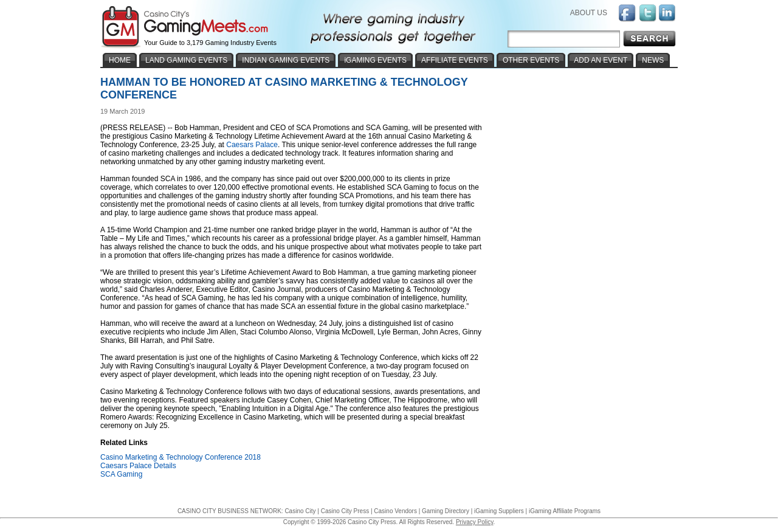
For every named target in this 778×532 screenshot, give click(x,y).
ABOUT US (589, 13)
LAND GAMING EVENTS (186, 60)
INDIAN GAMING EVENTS (286, 60)
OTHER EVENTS (531, 60)
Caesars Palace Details (138, 466)
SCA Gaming (121, 474)
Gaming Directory (446, 511)
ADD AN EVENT (601, 60)
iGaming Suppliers (499, 511)
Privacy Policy (475, 522)
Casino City (300, 511)
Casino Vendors (395, 511)
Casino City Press (345, 511)
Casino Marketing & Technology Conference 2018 (181, 457)
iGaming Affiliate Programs (565, 511)
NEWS (653, 60)
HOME (120, 60)
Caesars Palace (252, 145)
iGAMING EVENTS (375, 60)
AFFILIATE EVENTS (455, 60)
